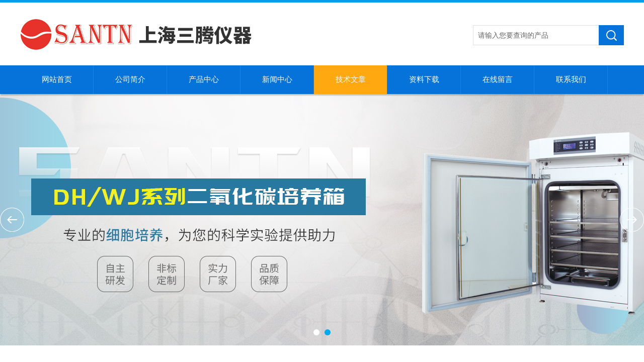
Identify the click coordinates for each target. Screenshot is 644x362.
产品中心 (204, 79)
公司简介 (130, 79)
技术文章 (351, 79)
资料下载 (424, 79)
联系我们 (571, 79)
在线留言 (498, 79)
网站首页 (57, 79)
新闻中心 (277, 79)
